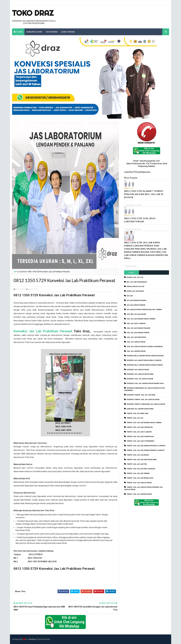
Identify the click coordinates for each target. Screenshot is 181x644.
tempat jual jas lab (135, 418)
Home (20, 32)
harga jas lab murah (135, 291)
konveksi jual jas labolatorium (140, 379)
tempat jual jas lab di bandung (140, 427)
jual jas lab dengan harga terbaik (141, 319)
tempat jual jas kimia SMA (137, 413)
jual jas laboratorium (136, 351)
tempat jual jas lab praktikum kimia (142, 460)
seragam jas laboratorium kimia (140, 409)
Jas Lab (130, 296)
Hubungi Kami (34, 32)
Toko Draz (33, 13)
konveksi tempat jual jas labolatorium (143, 400)
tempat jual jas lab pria (137, 464)
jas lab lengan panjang (136, 300)
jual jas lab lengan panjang (139, 328)
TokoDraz (32, 639)
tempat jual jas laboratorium (139, 494)
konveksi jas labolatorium (138, 370)
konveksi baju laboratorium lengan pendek (145, 365)
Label (131, 272)
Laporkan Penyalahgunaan (137, 172)
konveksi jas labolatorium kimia (140, 374)
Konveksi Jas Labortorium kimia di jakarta (144, 360)
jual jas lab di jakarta (136, 324)
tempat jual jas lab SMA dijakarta (141, 469)
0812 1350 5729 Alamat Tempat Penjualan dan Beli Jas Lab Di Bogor (144, 194)
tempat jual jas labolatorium (139, 483)
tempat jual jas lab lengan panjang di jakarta (146, 446)
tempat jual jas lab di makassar (140, 437)
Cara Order (68, 32)
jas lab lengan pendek (136, 305)
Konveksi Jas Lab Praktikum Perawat (44, 331)
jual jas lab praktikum (136, 337)
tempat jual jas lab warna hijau (140, 478)
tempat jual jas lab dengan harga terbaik (144, 423)
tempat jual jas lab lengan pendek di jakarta (145, 450)
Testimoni (52, 32)
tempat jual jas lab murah (138, 455)
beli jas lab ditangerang (137, 282)
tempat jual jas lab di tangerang (140, 441)
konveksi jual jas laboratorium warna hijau (145, 383)
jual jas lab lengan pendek (138, 333)
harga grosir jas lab (135, 287)
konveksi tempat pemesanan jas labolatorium (146, 404)
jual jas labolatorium (136, 342)
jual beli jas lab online (136, 314)
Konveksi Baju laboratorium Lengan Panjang (145, 356)
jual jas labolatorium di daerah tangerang (145, 347)
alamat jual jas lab (135, 277)
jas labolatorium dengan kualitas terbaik (144, 310)
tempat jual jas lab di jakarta (139, 432)
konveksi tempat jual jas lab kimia (141, 395)
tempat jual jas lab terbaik (138, 473)
